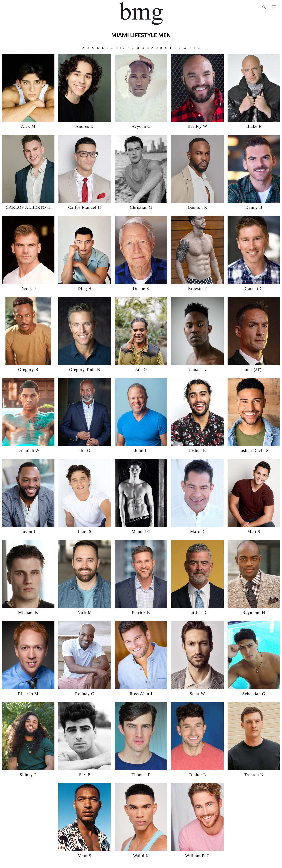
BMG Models (141, 14)
